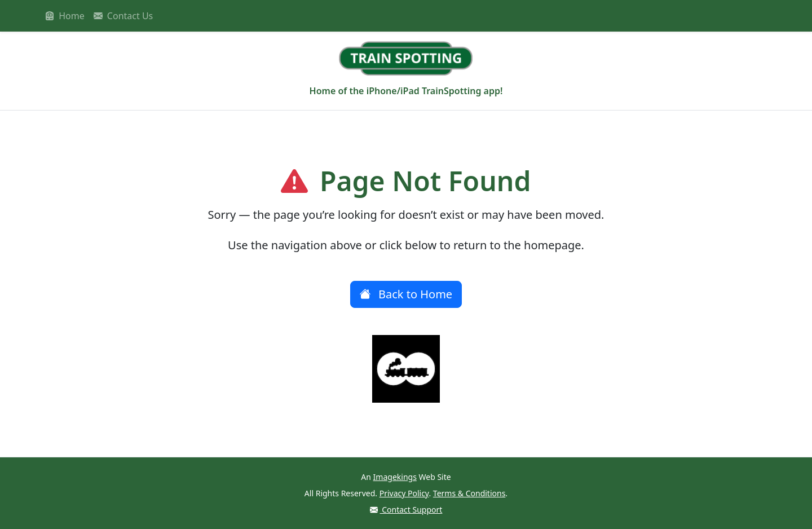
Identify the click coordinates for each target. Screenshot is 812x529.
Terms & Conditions (469, 493)
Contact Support (406, 510)
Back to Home (406, 294)
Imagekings (395, 477)
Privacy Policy (404, 493)
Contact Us (123, 16)
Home (65, 16)
